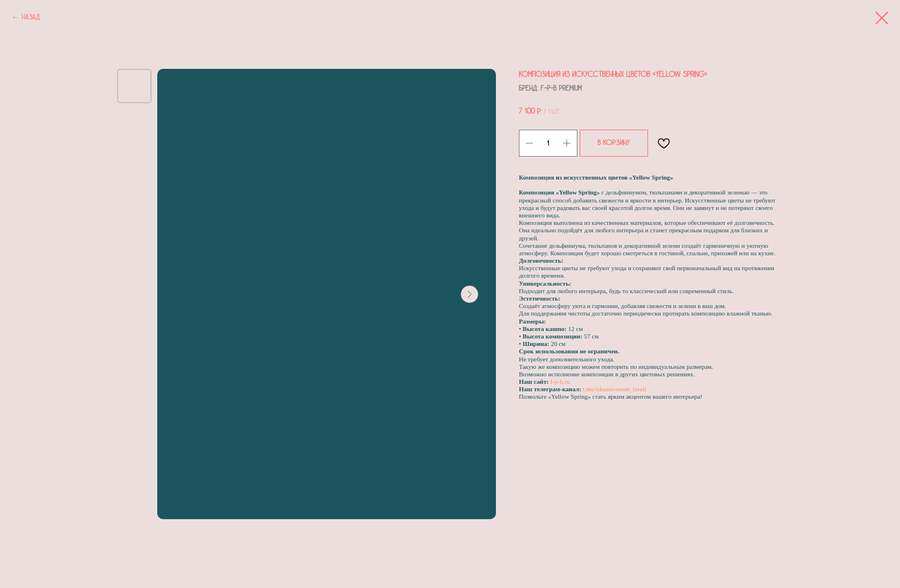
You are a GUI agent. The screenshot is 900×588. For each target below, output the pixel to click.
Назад (31, 17)
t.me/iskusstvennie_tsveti (614, 389)
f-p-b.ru (560, 381)
